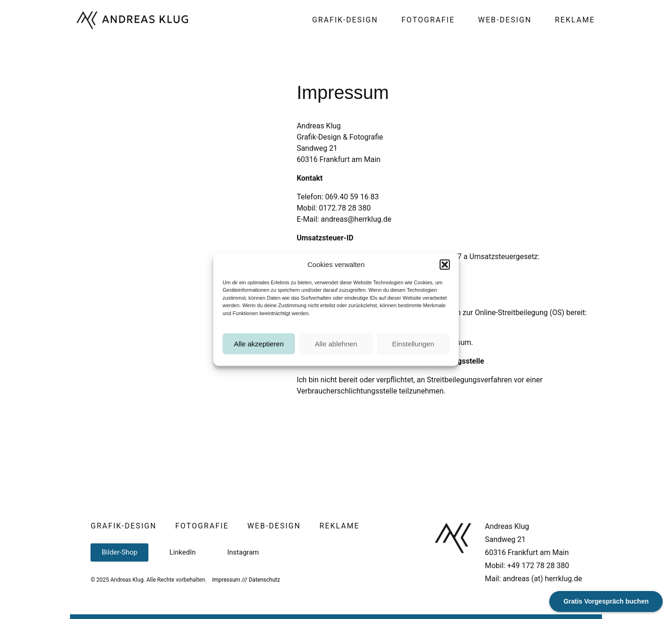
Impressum (226, 580)
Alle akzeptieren (259, 356)
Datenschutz (264, 580)
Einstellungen (413, 356)
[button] (445, 277)
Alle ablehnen (336, 356)
